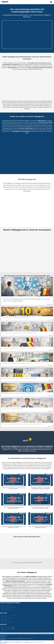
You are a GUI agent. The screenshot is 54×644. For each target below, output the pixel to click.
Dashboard (9, 642)
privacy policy (47, 638)
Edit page (3, 642)
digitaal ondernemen (33, 586)
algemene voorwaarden (38, 638)
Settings (15, 642)
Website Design (22, 642)
